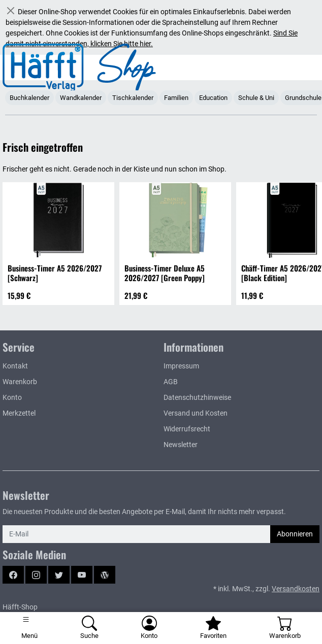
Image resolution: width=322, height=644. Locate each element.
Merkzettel (19, 413)
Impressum (181, 366)
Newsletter (181, 445)
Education (213, 98)
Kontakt (15, 366)
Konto (12, 397)
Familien (176, 98)
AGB (171, 382)
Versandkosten (296, 589)
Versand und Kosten (196, 413)
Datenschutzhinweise (197, 397)
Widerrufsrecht (187, 429)
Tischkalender (133, 98)
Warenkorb (20, 382)
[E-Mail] (137, 534)
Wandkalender (81, 98)
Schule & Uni (256, 98)
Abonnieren (295, 534)
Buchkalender (29, 98)
